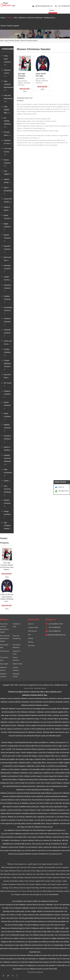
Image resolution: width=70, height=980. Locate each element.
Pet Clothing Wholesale (7, 122)
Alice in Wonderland (8, 191)
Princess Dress (7, 134)
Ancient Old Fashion (8, 200)
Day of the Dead (7, 376)
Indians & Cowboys (8, 449)
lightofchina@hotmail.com (44, 6)
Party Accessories (8, 472)
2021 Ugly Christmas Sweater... (22, 76)
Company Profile (33, 628)
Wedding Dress (49, 18)
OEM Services (32, 631)
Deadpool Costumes (7, 394)
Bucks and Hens (7, 259)
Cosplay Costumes (7, 352)
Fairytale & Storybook (7, 439)
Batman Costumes (7, 238)
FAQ (16, 18)
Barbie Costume (8, 217)
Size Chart (31, 646)
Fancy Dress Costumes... (8, 60)
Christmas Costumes (7, 321)
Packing (30, 638)
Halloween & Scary (7, 73)
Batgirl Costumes (7, 227)
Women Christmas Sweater (29, 41)
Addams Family (7, 181)
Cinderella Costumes (7, 333)
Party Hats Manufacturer (8, 98)
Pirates (7, 481)
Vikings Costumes (7, 514)
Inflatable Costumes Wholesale (7, 460)
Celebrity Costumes (7, 299)
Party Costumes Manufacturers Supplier (5, 638)
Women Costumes (7, 163)
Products (9, 18)
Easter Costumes (7, 416)
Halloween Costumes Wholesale (30, 18)
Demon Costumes (7, 405)
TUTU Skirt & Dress (8, 152)
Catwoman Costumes (7, 288)
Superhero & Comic (8, 142)
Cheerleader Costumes (8, 310)
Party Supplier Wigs (7, 110)
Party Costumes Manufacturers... (8, 86)
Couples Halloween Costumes (7, 365)
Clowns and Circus (8, 343)
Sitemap (30, 642)
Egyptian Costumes (7, 428)
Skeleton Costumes (7, 503)
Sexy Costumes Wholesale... (8, 490)
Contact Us (61, 487)
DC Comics (8, 384)
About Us (31, 624)
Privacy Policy (29, 688)
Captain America (7, 278)
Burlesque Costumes (7, 268)
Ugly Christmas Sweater (12, 41)
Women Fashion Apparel (10, 26)
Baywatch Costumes (7, 249)
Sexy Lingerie (8, 173)
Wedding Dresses (40, 688)
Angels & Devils (7, 209)
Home (3, 18)
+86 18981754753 (63, 491)
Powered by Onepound (35, 972)
